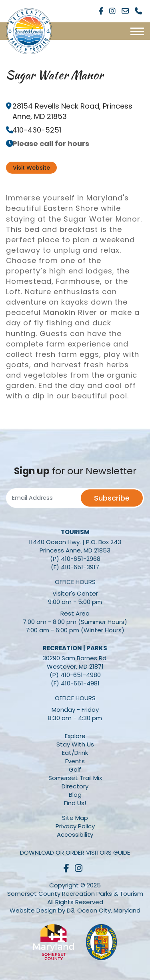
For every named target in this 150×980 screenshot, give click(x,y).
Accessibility (75, 834)
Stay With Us (75, 744)
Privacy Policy (75, 826)
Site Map (75, 818)
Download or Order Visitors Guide (75, 852)
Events (75, 761)
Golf (75, 769)
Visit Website (31, 168)
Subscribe (112, 498)
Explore (75, 736)
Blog (75, 795)
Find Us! (75, 803)
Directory (75, 786)
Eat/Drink (75, 753)
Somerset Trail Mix (75, 778)
